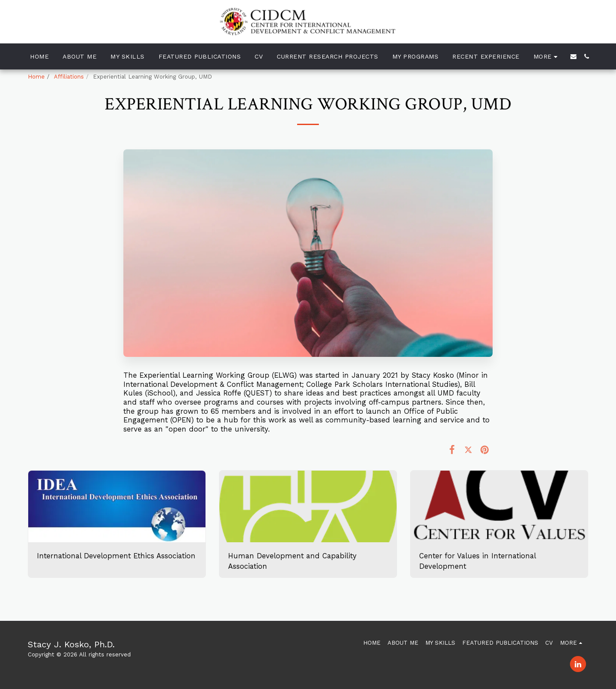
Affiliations (69, 77)
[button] (573, 56)
